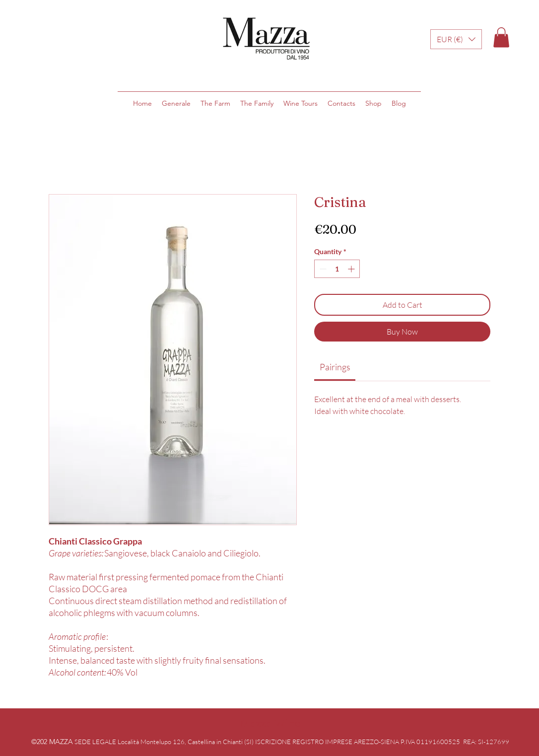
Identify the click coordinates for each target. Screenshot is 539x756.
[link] (335, 367)
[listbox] (456, 39)
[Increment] (352, 269)
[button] (456, 39)
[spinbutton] (337, 269)
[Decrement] (322, 269)
